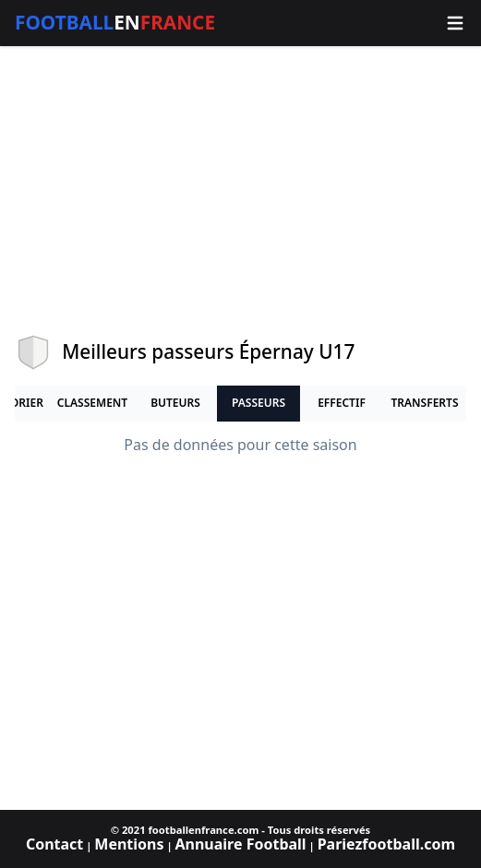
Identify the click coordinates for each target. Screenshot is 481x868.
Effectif (342, 403)
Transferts (424, 403)
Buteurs (175, 403)
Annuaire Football (240, 844)
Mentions (129, 844)
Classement (92, 403)
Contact (54, 844)
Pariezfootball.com (386, 844)
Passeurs (259, 403)
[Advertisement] (240, 190)
